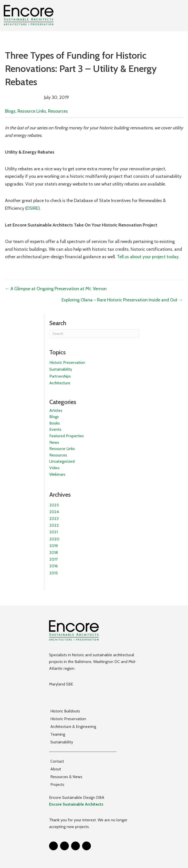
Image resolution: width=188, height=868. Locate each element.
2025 (54, 505)
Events (55, 429)
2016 (54, 566)
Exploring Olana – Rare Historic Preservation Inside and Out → (122, 300)
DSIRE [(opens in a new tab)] (32, 208)
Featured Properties (67, 436)
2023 (54, 519)
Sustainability (61, 369)
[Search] (94, 334)
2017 (53, 559)
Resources (58, 111)
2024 (54, 512)
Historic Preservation (67, 362)
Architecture (60, 383)
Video (54, 468)
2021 (54, 532)
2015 (54, 573)
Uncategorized (62, 461)
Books (55, 423)
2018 (54, 552)
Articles (56, 410)
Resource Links (32, 111)
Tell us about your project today (148, 257)
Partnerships (60, 376)
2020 (54, 539)
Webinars (57, 474)
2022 (54, 525)
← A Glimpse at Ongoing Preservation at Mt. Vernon (56, 289)
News (54, 442)
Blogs (10, 111)
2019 (54, 546)
